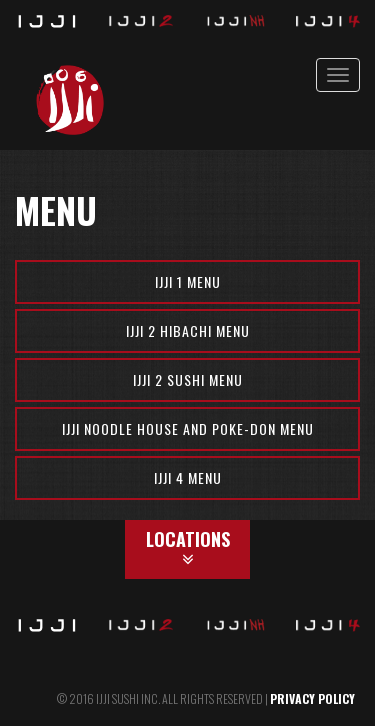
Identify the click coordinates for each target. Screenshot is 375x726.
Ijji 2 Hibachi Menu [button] (188, 330)
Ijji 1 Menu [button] (188, 281)
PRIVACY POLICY (312, 698)
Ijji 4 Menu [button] (188, 477)
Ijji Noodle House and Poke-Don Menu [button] (188, 428)
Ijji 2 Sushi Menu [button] (188, 379)
